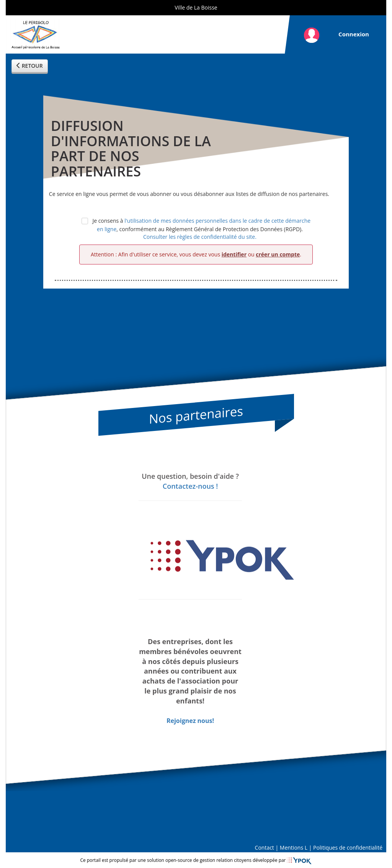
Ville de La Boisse (196, 7)
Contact (265, 848)
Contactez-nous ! (190, 486)
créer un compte (278, 254)
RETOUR (30, 66)
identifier (234, 254)
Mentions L (294, 848)
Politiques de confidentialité (348, 848)
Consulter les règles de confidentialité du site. (200, 237)
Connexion (354, 34)
